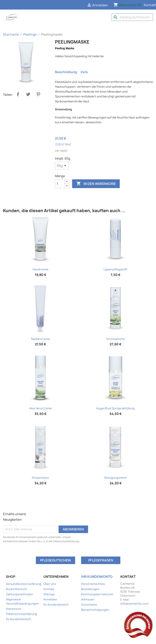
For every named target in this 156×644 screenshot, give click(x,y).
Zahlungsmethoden (20, 594)
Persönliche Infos (93, 584)
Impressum (14, 609)
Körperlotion (41, 478)
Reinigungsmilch (116, 478)
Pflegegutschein (55, 560)
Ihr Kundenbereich (19, 619)
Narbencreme (41, 339)
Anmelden (50, 599)
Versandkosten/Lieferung (24, 584)
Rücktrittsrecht (16, 589)
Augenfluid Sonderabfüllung (115, 408)
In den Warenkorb (96, 184)
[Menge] (60, 184)
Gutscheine (89, 605)
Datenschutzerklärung (22, 614)
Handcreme (40, 269)
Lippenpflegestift (115, 269)
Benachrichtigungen (95, 610)
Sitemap (49, 594)
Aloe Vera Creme (40, 408)
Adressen (88, 599)
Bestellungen (90, 589)
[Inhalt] (62, 166)
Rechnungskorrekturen (97, 594)
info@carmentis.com (134, 604)
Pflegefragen (101, 560)
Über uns (50, 584)
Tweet (28, 94)
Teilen (18, 94)
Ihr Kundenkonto (97, 577)
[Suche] (132, 17)
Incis (84, 72)
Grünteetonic (116, 339)
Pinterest (38, 94)
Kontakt (150, 5)
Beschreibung (66, 72)
